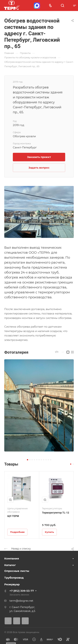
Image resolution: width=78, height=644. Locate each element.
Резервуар (12, 584)
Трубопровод (14, 578)
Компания (12, 558)
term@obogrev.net (21, 601)
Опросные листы (17, 571)
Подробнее (17, 532)
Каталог (10, 565)
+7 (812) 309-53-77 (22, 591)
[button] (28, 460)
